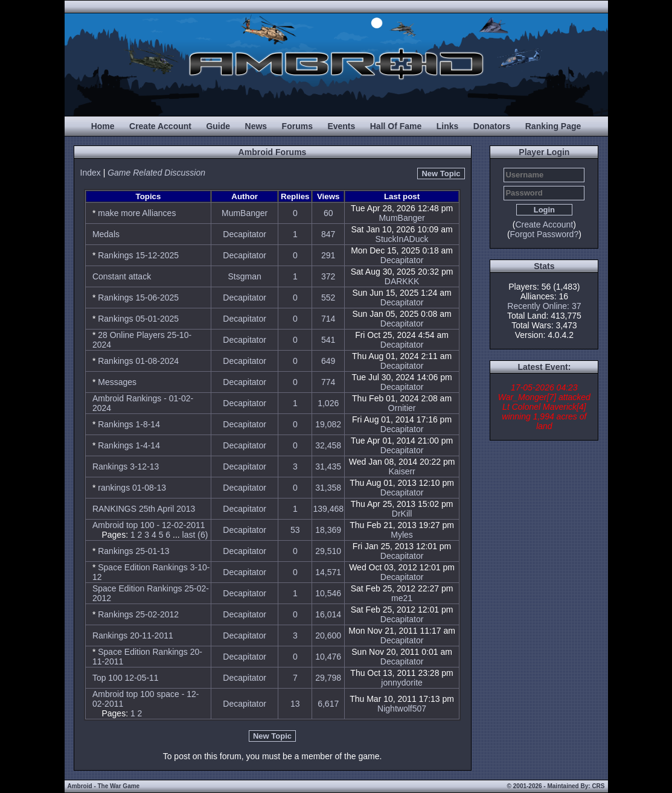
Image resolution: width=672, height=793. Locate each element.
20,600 (328, 635)
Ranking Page (553, 126)
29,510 (328, 551)
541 (328, 340)
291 (328, 255)
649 (328, 361)
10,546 (328, 593)
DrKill (402, 514)
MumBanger (245, 213)
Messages (117, 382)
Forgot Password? (545, 234)
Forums (297, 126)
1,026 (328, 403)
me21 (402, 598)
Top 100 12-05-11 (126, 678)
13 (295, 704)
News (256, 126)
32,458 (328, 445)
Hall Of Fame (396, 126)
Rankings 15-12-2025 (138, 255)
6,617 (328, 704)
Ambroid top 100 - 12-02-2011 (149, 525)
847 (328, 234)
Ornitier (402, 408)
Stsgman (245, 276)
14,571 (328, 572)
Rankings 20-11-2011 (133, 635)
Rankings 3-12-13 (126, 467)
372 (328, 276)
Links (448, 126)
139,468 (328, 509)
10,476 (328, 657)
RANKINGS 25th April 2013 (144, 509)
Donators (492, 126)
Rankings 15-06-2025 (138, 298)
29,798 (328, 678)
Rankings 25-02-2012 (138, 614)
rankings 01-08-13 (132, 488)
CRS (598, 786)
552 (328, 298)
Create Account (160, 126)
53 (295, 530)
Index (91, 173)
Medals (106, 234)
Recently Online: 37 (544, 306)
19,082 (328, 424)
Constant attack (122, 276)
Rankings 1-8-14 (129, 424)
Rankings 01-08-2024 (138, 361)
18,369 (328, 530)
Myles (402, 535)
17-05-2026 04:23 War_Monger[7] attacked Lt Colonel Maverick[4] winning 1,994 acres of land (544, 407)
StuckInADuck (402, 239)
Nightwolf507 (402, 709)
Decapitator (245, 234)
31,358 (328, 488)
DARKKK (402, 281)
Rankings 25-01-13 (133, 551)
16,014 (328, 614)
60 (328, 213)
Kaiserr (402, 471)
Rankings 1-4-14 (129, 445)
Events (341, 126)
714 (328, 319)
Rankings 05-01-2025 (138, 319)
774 (328, 382)
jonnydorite (402, 683)
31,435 (328, 467)
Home (103, 126)
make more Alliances (137, 213)
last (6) (195, 535)
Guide (218, 126)
